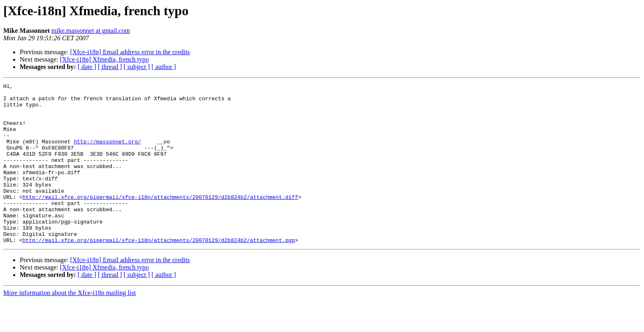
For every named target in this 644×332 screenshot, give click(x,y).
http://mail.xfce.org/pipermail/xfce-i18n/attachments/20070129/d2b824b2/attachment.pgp (159, 272)
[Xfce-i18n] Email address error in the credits (130, 52)
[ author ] (164, 67)
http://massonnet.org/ (108, 154)
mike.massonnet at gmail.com (91, 31)
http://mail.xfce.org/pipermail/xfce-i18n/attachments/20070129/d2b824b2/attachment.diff (160, 220)
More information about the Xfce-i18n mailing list (70, 325)
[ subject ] (137, 67)
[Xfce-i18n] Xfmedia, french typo (105, 59)
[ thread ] (110, 67)
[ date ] (87, 67)
